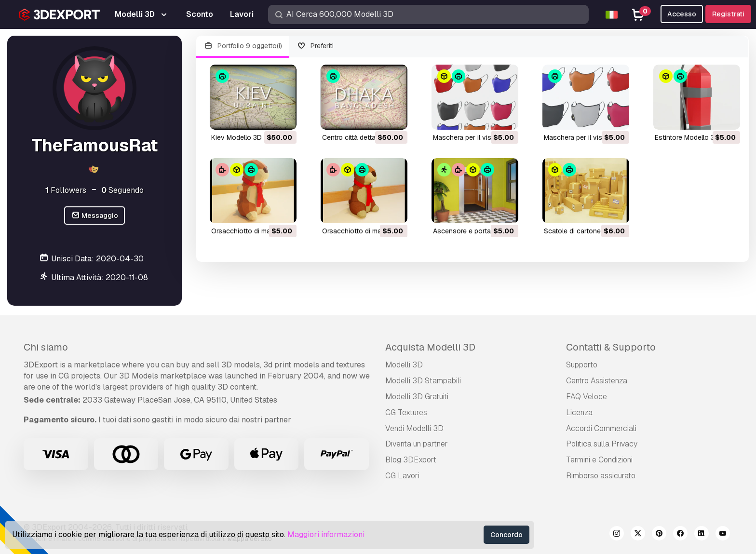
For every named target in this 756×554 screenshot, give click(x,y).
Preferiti (316, 46)
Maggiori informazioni (326, 534)
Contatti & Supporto (611, 347)
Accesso (682, 14)
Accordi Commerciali (601, 428)
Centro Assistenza (597, 381)
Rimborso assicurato (601, 476)
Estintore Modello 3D (687, 137)
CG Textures (406, 412)
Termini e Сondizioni (599, 460)
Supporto (582, 365)
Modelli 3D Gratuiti (417, 397)
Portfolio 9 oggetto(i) (243, 46)
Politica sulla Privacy (602, 444)
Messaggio (95, 216)
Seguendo (122, 190)
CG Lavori (402, 476)
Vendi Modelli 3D (414, 428)
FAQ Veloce (587, 397)
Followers (66, 190)
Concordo (506, 535)
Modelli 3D (404, 365)
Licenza (579, 412)
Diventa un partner (417, 444)
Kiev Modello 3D (236, 137)
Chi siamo (46, 347)
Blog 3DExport (411, 460)
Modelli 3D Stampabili (423, 381)
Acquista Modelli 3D (430, 347)
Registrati (728, 14)
